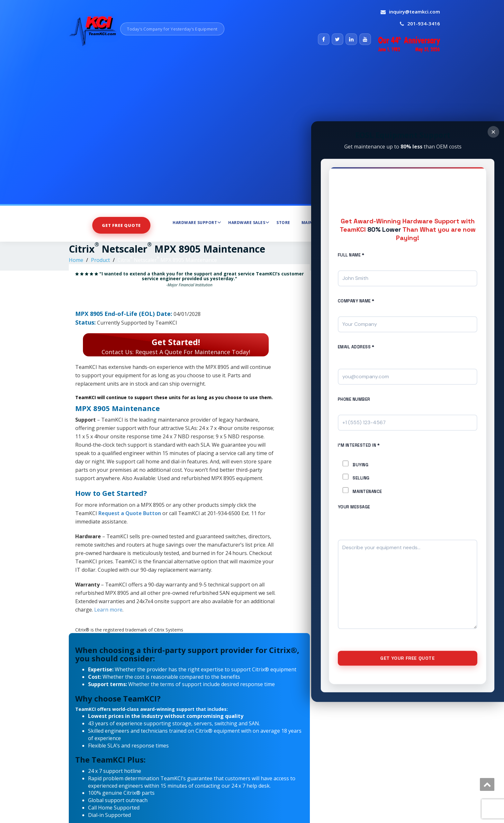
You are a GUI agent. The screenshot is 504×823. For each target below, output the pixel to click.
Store (283, 223)
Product (100, 260)
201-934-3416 (424, 23)
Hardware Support (197, 222)
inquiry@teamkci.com (414, 12)
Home (76, 260)
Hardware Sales (249, 222)
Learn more (108, 610)
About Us (377, 222)
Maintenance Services (329, 222)
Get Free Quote (121, 225)
